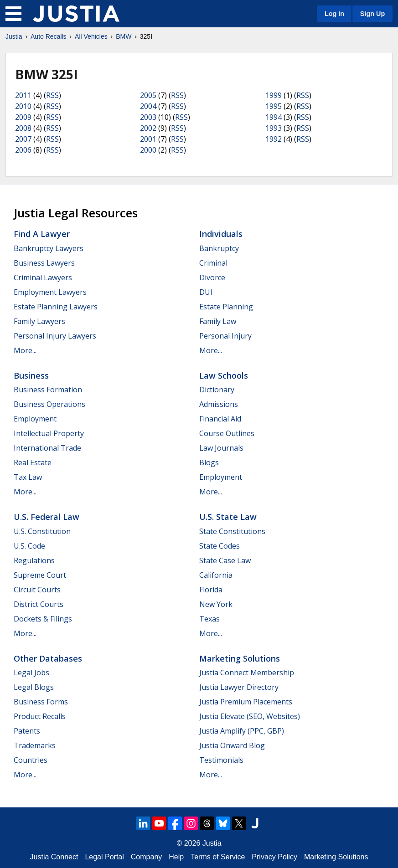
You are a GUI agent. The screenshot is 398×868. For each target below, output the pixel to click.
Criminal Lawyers (43, 277)
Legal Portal (104, 857)
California (216, 575)
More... (25, 350)
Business (31, 375)
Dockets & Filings (43, 619)
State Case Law (225, 560)
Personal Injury (225, 336)
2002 (148, 128)
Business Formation (48, 390)
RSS (52, 95)
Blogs (209, 462)
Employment (35, 419)
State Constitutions (232, 531)
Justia (14, 36)
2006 (23, 150)
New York (216, 604)
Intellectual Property (49, 433)
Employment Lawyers (50, 292)
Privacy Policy (274, 857)
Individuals (221, 234)
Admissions (219, 404)
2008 (23, 128)
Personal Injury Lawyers (55, 336)
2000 (148, 150)
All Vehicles (91, 36)
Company (146, 857)
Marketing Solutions (240, 658)
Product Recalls (40, 716)
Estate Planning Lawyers (56, 307)
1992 (274, 139)
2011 (23, 95)
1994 (274, 117)
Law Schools (224, 375)
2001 (148, 139)
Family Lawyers (39, 321)
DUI (206, 292)
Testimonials (221, 760)
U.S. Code (29, 546)
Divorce (212, 277)
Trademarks (35, 745)
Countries (31, 760)
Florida (211, 590)
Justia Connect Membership (247, 673)
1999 (274, 95)
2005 (148, 95)
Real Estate (33, 462)
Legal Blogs (34, 687)
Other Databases (48, 658)
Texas (209, 619)
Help (176, 857)
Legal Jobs (31, 673)
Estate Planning (226, 307)
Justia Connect (54, 857)
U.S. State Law (228, 517)
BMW (124, 36)
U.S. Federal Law (47, 517)
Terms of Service (218, 857)
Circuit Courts (37, 590)
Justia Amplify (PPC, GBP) (242, 731)
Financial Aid (220, 419)
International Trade (47, 448)
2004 (148, 106)
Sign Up (372, 14)
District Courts (39, 604)
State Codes (220, 546)
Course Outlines (227, 433)
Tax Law (28, 477)
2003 (148, 117)
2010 (23, 106)
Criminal (213, 263)
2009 (23, 117)
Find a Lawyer (42, 234)
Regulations (34, 560)
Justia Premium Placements (246, 702)
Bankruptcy (219, 248)
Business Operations (49, 404)
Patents (27, 731)
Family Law (218, 321)
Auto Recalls (49, 36)
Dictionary (217, 390)
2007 (23, 139)
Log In (334, 14)
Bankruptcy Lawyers (49, 248)
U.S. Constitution (42, 531)
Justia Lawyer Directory (239, 687)
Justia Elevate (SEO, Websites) (250, 716)
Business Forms (41, 702)
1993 (274, 128)
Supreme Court (40, 575)
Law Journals (221, 448)
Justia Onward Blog (232, 745)
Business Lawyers (44, 263)
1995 (274, 106)
